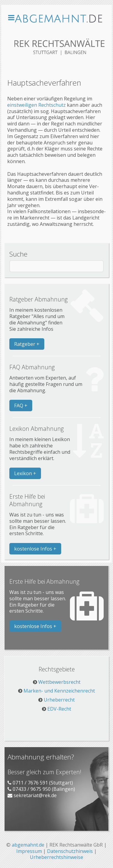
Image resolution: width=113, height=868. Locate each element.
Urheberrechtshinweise (56, 857)
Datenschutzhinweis (70, 851)
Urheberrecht (59, 700)
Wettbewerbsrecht (59, 682)
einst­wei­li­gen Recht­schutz (36, 105)
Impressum (29, 851)
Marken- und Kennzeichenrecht (59, 691)
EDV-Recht (59, 709)
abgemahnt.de (28, 845)
